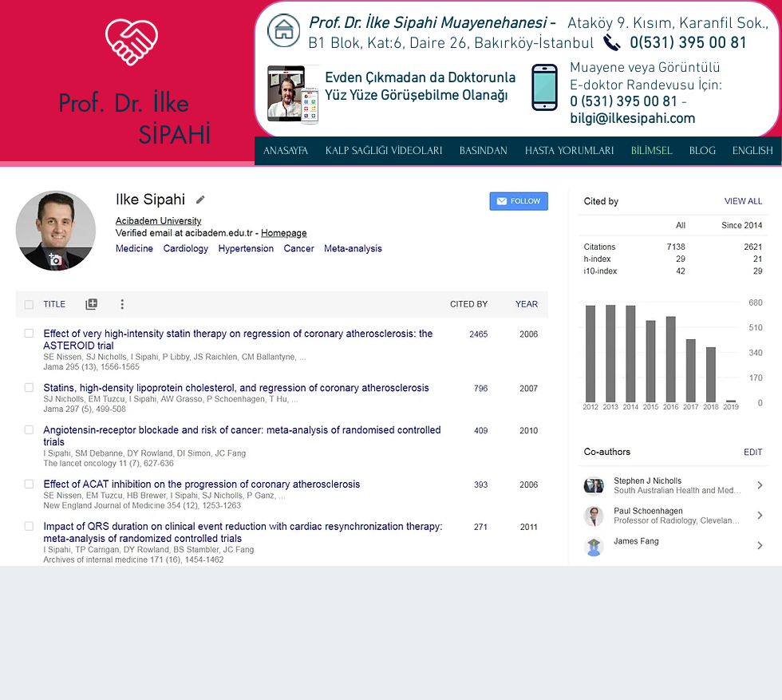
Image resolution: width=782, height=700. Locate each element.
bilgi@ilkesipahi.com (632, 119)
